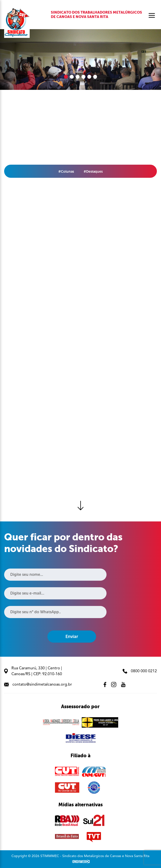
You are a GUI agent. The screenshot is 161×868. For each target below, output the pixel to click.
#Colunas (66, 172)
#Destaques (93, 172)
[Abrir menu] (152, 15)
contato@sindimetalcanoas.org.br (38, 685)
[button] (66, 77)
